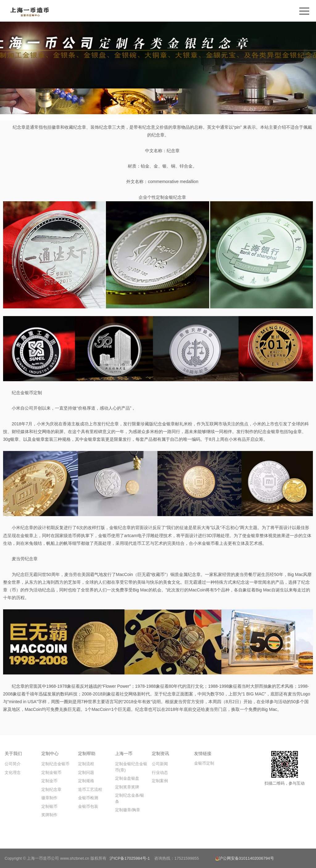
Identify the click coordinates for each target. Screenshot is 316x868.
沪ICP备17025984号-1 (130, 858)
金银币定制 (204, 763)
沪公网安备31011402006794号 (245, 858)
